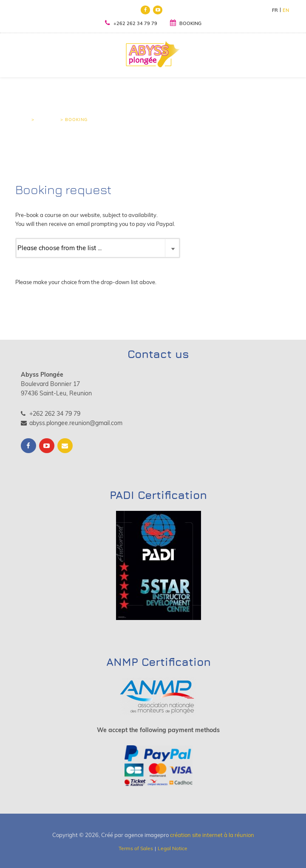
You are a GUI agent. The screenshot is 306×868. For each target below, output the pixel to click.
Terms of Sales (136, 848)
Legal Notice (173, 848)
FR (275, 10)
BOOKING (186, 23)
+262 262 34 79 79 (131, 23)
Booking (47, 120)
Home (23, 120)
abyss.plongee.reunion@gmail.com (72, 423)
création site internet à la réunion (212, 835)
